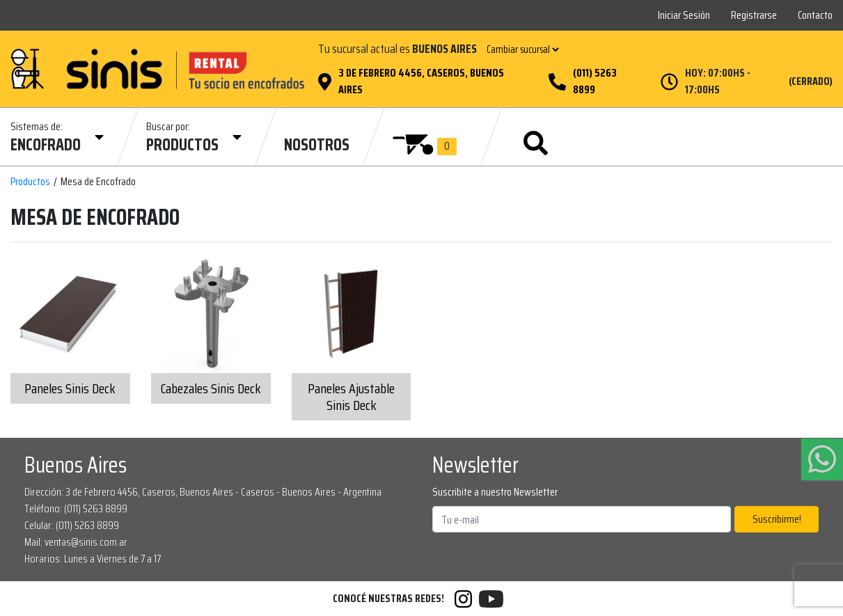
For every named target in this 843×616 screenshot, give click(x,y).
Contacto (815, 15)
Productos (30, 182)
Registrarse (754, 15)
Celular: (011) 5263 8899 (72, 525)
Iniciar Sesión (684, 15)
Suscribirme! (777, 519)
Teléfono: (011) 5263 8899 (76, 508)
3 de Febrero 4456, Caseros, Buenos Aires (421, 81)
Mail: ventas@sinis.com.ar (76, 542)
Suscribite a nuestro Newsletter (495, 492)
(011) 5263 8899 (595, 81)
